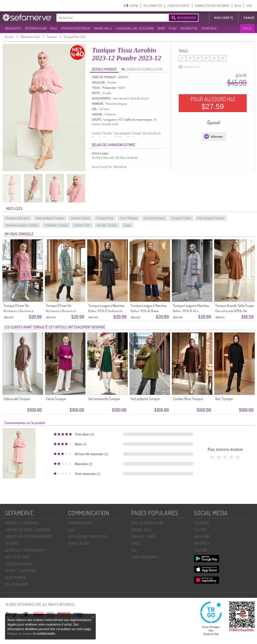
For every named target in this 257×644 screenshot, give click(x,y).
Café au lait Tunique (17, 399)
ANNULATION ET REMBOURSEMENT (29, 537)
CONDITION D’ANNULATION (143, 69)
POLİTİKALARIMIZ (17, 584)
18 (206, 58)
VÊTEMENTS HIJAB (35, 28)
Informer (213, 136)
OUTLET (247, 28)
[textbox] (111, 18)
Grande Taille (82, 225)
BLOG (238, 6)
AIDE (249, 6)
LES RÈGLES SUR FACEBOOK (25, 550)
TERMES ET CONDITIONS (22, 523)
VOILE (53, 28)
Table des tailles (190, 67)
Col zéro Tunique (154, 218)
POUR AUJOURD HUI (213, 103)
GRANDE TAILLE (103, 28)
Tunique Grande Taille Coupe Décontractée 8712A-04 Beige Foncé (234, 311)
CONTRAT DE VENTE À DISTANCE (28, 530)
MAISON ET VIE (189, 28)
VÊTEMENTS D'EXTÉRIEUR (75, 28)
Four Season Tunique (211, 218)
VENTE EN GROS (79, 543)
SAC (134, 550)
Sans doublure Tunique (50, 218)
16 (198, 58)
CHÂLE (136, 543)
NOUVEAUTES (13, 28)
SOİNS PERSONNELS (145, 557)
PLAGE (173, 28)
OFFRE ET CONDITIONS (21, 571)
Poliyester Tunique (56, 225)
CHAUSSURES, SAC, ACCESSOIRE (135, 28)
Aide (71, 530)
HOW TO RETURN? (17, 557)
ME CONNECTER (153, 6)
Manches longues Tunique (22, 225)
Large (127, 225)
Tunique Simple (80, 218)
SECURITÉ (12, 543)
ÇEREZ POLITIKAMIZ (19, 564)
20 (214, 58)
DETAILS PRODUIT (104, 69)
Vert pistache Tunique (145, 399)
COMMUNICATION (80, 523)
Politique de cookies (20, 634)
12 (182, 58)
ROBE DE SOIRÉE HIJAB (147, 523)
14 (190, 58)
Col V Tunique (129, 218)
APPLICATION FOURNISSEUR (87, 537)
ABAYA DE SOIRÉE (143, 537)
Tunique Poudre (181, 218)
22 (223, 58)
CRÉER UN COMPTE (178, 6)
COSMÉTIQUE (209, 28)
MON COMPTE (224, 18)
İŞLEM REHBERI (15, 577)
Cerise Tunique (56, 399)
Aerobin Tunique (107, 225)
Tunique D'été (105, 218)
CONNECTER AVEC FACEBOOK (212, 6)
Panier (249, 18)
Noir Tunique (224, 399)
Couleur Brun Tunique (188, 399)
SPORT (161, 28)
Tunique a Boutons (17, 218)
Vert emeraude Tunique (104, 399)
